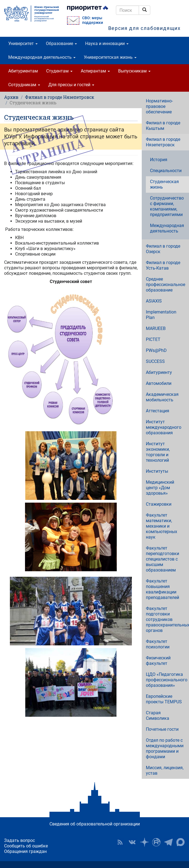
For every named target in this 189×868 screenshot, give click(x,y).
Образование (61, 44)
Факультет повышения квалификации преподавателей (162, 589)
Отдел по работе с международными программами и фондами (165, 748)
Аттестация (158, 411)
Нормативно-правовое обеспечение (159, 106)
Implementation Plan (161, 315)
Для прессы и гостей (71, 85)
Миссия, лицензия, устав (165, 770)
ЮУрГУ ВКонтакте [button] (132, 842)
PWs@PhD (156, 350)
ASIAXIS (154, 301)
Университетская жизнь (110, 57)
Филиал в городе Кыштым (163, 126)
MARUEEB (156, 328)
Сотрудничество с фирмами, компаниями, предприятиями (167, 206)
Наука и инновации (107, 44)
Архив (11, 97)
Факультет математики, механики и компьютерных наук (162, 526)
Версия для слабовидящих (144, 28)
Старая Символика (158, 716)
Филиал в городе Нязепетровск (60, 97)
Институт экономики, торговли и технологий (158, 452)
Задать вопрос (20, 840)
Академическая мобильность (162, 397)
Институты (157, 471)
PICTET (153, 339)
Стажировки (159, 504)
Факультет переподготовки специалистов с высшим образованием (162, 559)
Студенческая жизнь (164, 184)
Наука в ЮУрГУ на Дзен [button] (144, 842)
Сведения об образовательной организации (95, 824)
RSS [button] (120, 842)
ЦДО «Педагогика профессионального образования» (167, 680)
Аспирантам (95, 71)
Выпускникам (134, 71)
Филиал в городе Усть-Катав (163, 265)
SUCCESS (155, 361)
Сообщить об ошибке (26, 846)
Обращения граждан (25, 851)
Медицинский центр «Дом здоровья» (160, 488)
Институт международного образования (164, 427)
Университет (23, 44)
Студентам (59, 71)
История (159, 160)
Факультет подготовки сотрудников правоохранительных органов (167, 619)
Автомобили (159, 383)
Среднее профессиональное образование (166, 285)
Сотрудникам (24, 85)
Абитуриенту (159, 372)
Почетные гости (162, 729)
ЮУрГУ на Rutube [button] (156, 842)
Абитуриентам (23, 71)
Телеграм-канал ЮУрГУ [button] (168, 842)
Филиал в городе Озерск (163, 249)
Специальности (166, 171)
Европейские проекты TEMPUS (164, 699)
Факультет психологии (158, 644)
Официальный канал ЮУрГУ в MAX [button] (180, 842)
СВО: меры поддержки (93, 20)
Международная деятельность (42, 57)
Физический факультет (158, 661)
